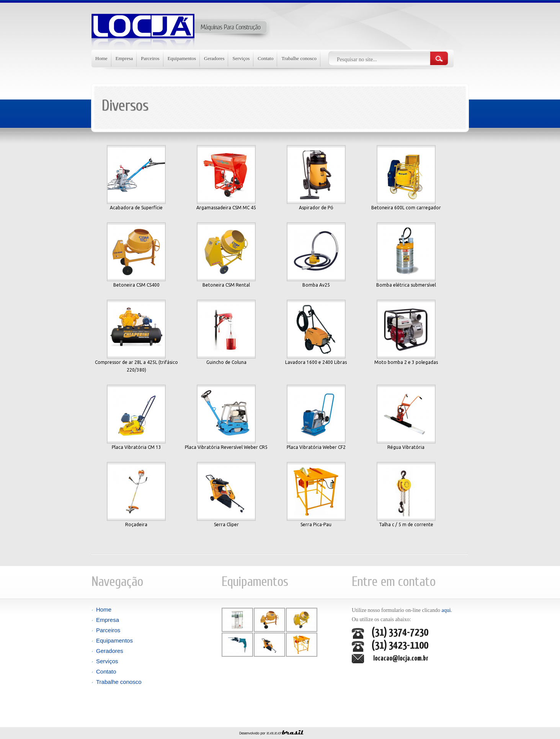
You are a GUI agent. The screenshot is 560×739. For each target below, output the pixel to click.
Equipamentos (182, 58)
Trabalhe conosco (299, 58)
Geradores (214, 58)
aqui (446, 610)
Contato (265, 58)
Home (101, 58)
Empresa (124, 58)
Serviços (241, 58)
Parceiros (150, 58)
